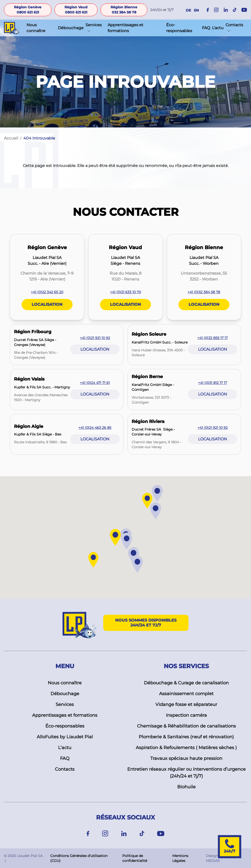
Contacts (234, 25)
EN (196, 10)
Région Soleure (149, 334)
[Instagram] (216, 10)
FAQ (206, 28)
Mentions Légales (180, 858)
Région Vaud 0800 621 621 (76, 10)
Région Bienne (204, 247)
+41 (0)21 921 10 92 (95, 338)
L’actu (218, 28)
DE (188, 10)
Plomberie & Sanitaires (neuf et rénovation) (186, 737)
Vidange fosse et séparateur (186, 704)
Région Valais (29, 379)
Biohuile (186, 787)
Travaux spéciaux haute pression (186, 758)
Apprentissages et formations (125, 28)
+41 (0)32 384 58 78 (204, 292)
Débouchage (71, 28)
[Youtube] (161, 834)
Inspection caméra (186, 715)
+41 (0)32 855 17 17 (213, 338)
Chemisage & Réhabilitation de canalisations (186, 726)
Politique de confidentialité (135, 858)
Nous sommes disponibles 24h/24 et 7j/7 (146, 623)
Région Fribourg (33, 332)
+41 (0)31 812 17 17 (213, 383)
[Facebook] (208, 10)
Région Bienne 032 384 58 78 (124, 10)
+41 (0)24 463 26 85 (95, 428)
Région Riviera (148, 421)
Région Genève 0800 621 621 (28, 10)
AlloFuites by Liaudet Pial (65, 737)
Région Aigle (29, 426)
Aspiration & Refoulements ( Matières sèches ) (186, 748)
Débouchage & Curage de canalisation (186, 683)
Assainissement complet (186, 694)
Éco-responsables (179, 28)
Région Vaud (125, 247)
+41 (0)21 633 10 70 (125, 292)
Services (94, 25)
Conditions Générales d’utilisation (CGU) (79, 858)
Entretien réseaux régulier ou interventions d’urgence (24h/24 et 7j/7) (186, 773)
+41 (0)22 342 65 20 (47, 292)
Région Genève (47, 247)
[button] (134, 555)
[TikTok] (142, 834)
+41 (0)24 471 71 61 (95, 383)
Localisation (47, 304)
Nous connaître (36, 28)
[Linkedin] (124, 834)
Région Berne (147, 377)
